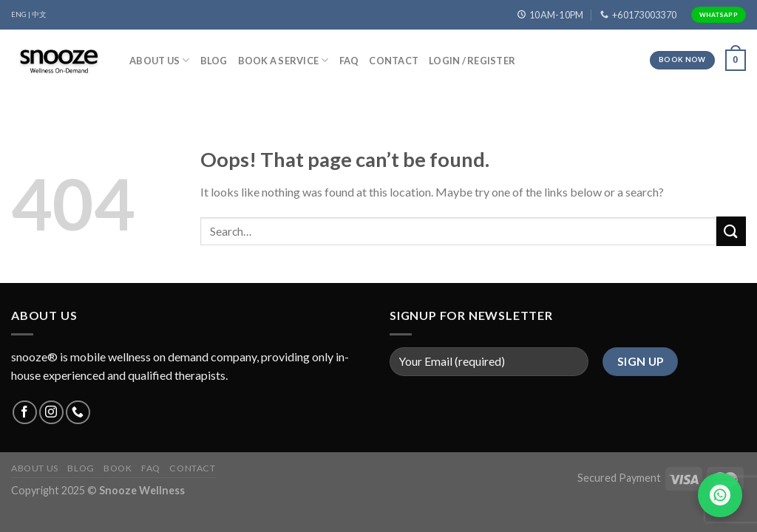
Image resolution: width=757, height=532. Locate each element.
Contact (394, 61)
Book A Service (284, 60)
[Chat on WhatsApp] (720, 495)
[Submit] (731, 231)
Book (118, 468)
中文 (39, 14)
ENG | (21, 14)
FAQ (349, 61)
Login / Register (472, 61)
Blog (214, 61)
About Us (160, 60)
